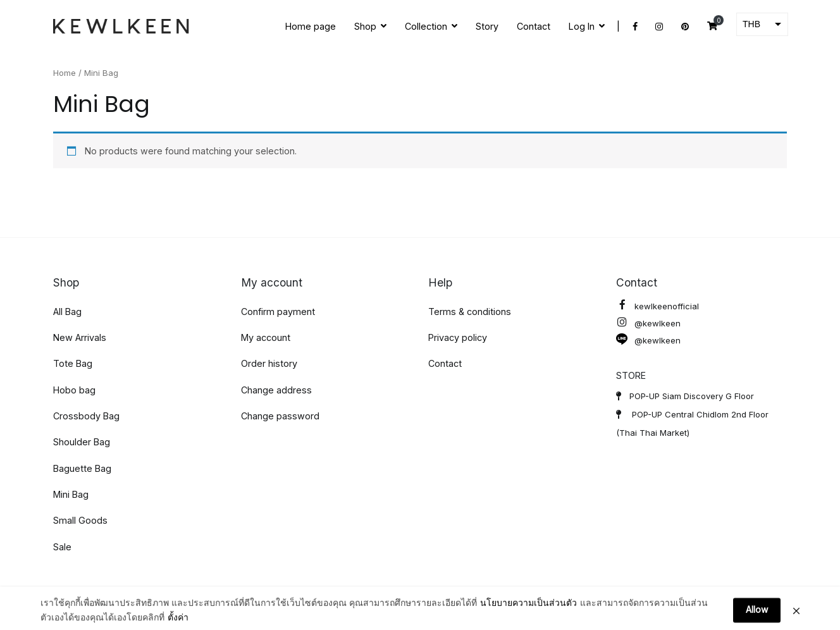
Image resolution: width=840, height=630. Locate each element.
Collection (426, 26)
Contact (534, 26)
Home (65, 73)
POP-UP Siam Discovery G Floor (685, 396)
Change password (280, 416)
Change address (276, 390)
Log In (582, 26)
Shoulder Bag (82, 442)
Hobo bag (74, 390)
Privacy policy (458, 337)
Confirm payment (278, 312)
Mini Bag (71, 494)
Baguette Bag (82, 468)
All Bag (67, 312)
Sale (62, 547)
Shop (365, 26)
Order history (269, 363)
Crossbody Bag (86, 416)
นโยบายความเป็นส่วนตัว (528, 619)
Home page (311, 26)
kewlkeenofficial (658, 306)
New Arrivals (80, 337)
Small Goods (80, 520)
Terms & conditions (470, 312)
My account (266, 337)
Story (487, 26)
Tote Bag (73, 363)
